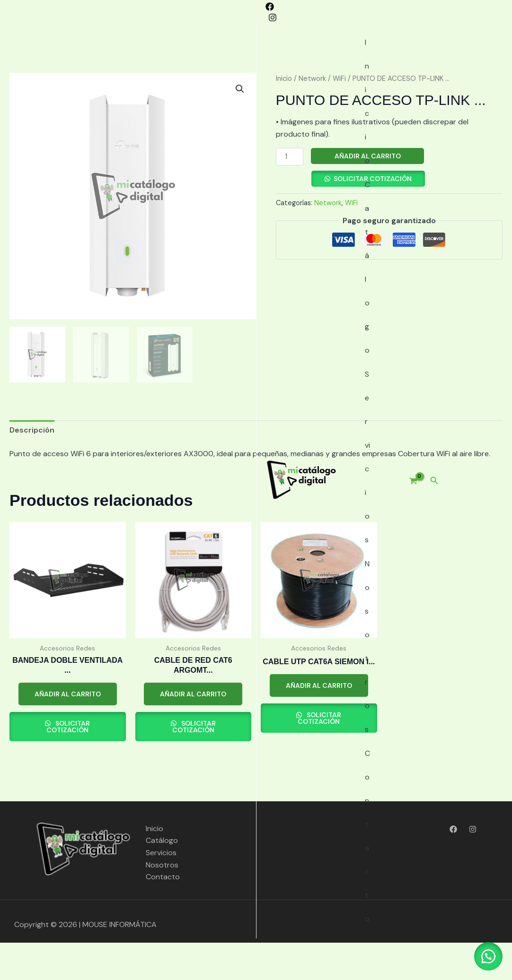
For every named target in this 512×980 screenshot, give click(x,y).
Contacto (351, 52)
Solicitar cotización (373, 216)
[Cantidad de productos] (290, 194)
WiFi (339, 116)
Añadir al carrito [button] (68, 731)
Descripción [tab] (32, 467)
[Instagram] (28, 12)
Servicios (248, 52)
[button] (498, 52)
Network (312, 116)
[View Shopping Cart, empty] (473, 52)
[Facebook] (14, 12)
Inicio (154, 52)
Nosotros (298, 52)
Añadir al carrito (368, 193)
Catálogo (197, 52)
